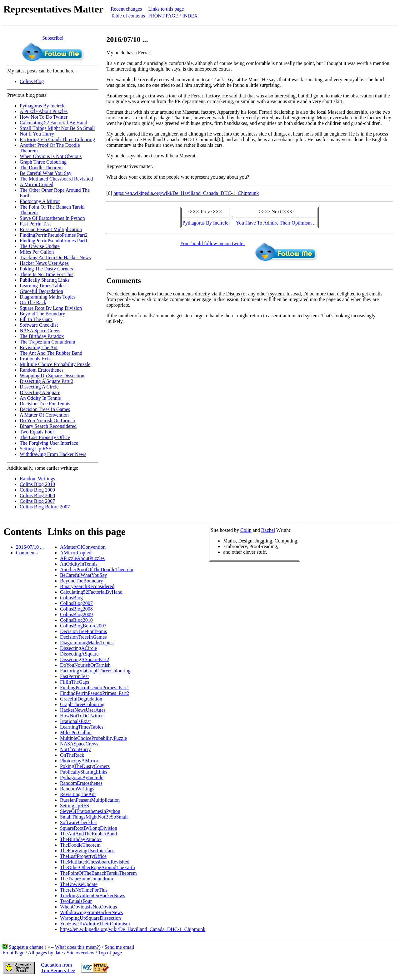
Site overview (80, 953)
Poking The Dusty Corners (46, 269)
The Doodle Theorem (41, 168)
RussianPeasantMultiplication (90, 800)
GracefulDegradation (81, 699)
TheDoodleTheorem (80, 845)
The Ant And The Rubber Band (51, 353)
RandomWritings (77, 789)
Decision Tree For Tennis (45, 404)
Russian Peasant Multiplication (51, 229)
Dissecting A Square (40, 392)
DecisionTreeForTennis (83, 631)
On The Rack (33, 302)
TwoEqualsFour (76, 901)
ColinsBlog (71, 598)
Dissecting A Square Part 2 (47, 381)
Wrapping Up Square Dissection (52, 376)
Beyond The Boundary (42, 314)
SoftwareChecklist (78, 822)
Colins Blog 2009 (37, 490)
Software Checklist (39, 325)
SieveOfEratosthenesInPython (90, 811)
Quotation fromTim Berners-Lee (58, 968)
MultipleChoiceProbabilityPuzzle (93, 738)
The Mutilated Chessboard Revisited (56, 179)
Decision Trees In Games (45, 409)
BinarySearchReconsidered (87, 586)
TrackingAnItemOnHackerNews (92, 896)
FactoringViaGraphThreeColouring (95, 671)
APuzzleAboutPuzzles (82, 558)
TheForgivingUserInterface (87, 851)
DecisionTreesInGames (83, 637)
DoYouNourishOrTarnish (85, 665)
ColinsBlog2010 (76, 620)
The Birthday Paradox (42, 336)
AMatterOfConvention (83, 547)
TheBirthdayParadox (81, 839)
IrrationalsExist (75, 721)
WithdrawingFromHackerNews (91, 912)
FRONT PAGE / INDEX (173, 16)
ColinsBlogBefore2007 (83, 626)
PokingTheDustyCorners (85, 766)
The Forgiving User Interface (49, 443)
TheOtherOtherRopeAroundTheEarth (97, 867)
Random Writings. (38, 479)
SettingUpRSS (75, 806)
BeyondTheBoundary (82, 581)
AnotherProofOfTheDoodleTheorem (97, 569)
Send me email (119, 947)
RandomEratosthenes (81, 783)
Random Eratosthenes (42, 370)
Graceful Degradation (41, 291)
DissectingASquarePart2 (85, 659)
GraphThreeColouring (82, 704)
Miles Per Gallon (37, 252)
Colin (246, 530)
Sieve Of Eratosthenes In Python (52, 218)
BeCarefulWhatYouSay (83, 575)
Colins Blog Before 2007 (45, 507)
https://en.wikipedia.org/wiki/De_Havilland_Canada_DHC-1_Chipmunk (186, 193)
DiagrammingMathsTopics (87, 643)
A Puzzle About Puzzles (44, 111)
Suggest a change (26, 947)
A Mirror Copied (37, 184)
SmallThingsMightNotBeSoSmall (94, 817)
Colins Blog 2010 (37, 484)
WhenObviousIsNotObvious (88, 907)
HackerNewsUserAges (83, 710)
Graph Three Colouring (43, 162)
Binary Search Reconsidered (48, 426)
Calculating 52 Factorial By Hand (53, 123)
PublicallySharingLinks (84, 772)
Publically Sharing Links (45, 280)
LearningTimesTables (82, 727)
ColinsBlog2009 (76, 614)
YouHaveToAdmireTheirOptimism (95, 924)
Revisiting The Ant (39, 347)
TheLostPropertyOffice (83, 856)
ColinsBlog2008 (76, 609)
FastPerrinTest (74, 676)
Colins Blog (32, 81)
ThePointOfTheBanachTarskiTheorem (98, 873)
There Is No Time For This (47, 274)
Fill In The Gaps (36, 319)
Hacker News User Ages (44, 263)
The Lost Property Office (45, 437)
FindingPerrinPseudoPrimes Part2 (54, 235)
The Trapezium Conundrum (47, 342)
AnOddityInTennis (79, 564)
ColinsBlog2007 (76, 603)
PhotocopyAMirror (79, 761)
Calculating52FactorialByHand (91, 592)
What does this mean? (77, 947)
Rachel (268, 530)
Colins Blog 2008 (37, 495)
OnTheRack (72, 755)
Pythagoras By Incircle (43, 106)
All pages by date (45, 953)
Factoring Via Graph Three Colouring (57, 139)
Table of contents (128, 16)
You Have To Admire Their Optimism (274, 223)
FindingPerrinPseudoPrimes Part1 (54, 241)
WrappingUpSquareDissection (90, 918)
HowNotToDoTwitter (81, 716)
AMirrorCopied (76, 553)
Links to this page (166, 9)
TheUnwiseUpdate (79, 884)
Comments (27, 553)
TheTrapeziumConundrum (87, 879)
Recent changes (126, 9)
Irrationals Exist (36, 359)
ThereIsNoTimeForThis (84, 890)
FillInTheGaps (75, 682)
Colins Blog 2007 (37, 501)
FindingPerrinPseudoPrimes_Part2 (95, 693)
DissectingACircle (78, 648)
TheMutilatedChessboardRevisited (95, 862)
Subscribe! (53, 38)
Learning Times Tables (42, 286)
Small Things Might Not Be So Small (57, 128)
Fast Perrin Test (35, 224)
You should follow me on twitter (212, 243)
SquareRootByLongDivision (89, 828)
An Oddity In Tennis (40, 398)
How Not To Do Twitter (44, 117)
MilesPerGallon (76, 733)
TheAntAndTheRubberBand (88, 834)
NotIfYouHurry (75, 749)
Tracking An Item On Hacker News (55, 257)
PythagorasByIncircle (82, 777)
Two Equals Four (37, 432)
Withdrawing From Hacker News (53, 454)
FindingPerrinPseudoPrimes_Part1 (95, 688)
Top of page (110, 953)
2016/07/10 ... (30, 547)
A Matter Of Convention (44, 415)
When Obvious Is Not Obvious (51, 156)
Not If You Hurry (37, 134)
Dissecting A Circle (39, 387)
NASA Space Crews (40, 331)
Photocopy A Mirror (40, 201)
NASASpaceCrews (79, 744)
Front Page (13, 953)
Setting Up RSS (35, 449)
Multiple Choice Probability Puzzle (55, 364)
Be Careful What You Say (45, 173)
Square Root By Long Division (51, 308)
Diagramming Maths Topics (48, 297)
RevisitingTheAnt (78, 794)
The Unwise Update (40, 246)
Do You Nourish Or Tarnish (47, 421)
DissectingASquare (79, 654)
